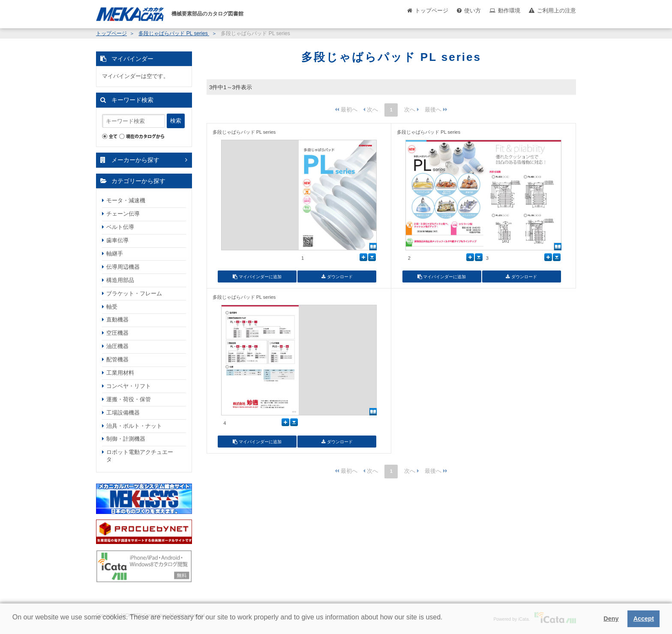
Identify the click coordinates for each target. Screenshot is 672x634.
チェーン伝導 (123, 214)
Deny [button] (611, 619)
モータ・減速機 (126, 200)
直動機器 (117, 320)
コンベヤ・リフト (129, 386)
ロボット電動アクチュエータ (140, 456)
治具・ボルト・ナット (134, 426)
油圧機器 (117, 346)
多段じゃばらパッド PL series (174, 33)
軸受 (112, 307)
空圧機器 (117, 333)
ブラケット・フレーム (134, 293)
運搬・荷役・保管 (129, 399)
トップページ (432, 11)
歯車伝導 (117, 240)
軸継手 (115, 254)
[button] (14, 624)
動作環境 (509, 11)
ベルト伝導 (120, 227)
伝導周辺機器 (123, 267)
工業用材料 (120, 373)
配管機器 (117, 359)
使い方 (472, 11)
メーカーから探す (135, 160)
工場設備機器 (123, 413)
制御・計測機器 (126, 439)
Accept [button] (644, 619)
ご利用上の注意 (556, 11)
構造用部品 (120, 280)
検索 (176, 121)
